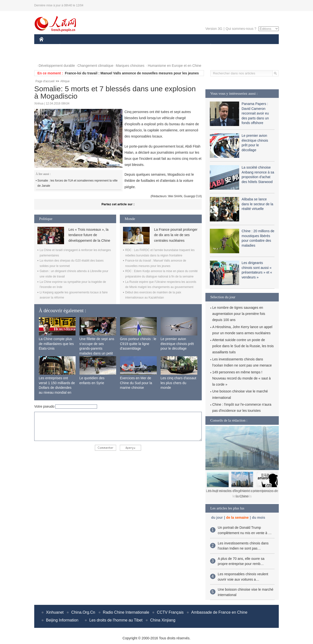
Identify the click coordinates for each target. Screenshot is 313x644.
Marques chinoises (130, 66)
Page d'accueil (45, 81)
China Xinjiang (163, 620)
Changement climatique (95, 66)
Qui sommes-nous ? (241, 29)
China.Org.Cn (83, 612)
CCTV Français (170, 612)
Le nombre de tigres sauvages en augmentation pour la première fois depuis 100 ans (239, 314)
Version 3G (214, 29)
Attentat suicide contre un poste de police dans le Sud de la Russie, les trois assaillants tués (243, 346)
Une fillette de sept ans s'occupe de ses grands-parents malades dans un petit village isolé (97, 348)
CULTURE (155, 46)
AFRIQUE (112, 46)
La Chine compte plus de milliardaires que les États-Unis (56, 344)
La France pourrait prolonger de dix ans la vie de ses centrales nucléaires (176, 235)
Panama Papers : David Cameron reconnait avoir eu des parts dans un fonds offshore (255, 113)
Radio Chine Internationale (126, 612)
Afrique (65, 81)
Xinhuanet (55, 612)
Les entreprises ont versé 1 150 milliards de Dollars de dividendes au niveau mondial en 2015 (57, 388)
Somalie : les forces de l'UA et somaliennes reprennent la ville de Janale (78, 183)
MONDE (91, 46)
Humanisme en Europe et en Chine (174, 66)
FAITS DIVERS (182, 46)
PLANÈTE (208, 46)
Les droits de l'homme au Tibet (116, 620)
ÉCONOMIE (69, 46)
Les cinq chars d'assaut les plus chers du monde (179, 383)
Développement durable (57, 66)
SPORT (228, 46)
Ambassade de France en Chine (219, 612)
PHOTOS (49, 56)
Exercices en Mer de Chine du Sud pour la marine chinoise (136, 383)
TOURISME (248, 46)
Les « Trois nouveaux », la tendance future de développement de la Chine (89, 235)
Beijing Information (62, 620)
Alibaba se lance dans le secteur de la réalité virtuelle (257, 204)
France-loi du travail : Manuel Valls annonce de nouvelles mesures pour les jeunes (132, 73)
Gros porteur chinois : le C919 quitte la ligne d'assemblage (138, 344)
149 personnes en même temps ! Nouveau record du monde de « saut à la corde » (241, 378)
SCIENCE (133, 46)
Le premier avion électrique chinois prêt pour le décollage (177, 344)
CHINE (48, 46)
